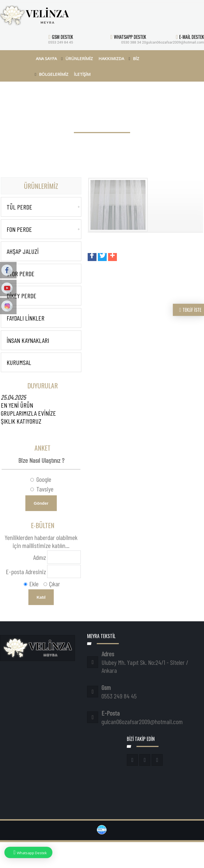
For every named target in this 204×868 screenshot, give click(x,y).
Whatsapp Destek (28, 852)
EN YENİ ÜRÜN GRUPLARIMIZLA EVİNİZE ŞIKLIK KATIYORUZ (28, 409)
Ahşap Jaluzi (23, 251)
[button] (92, 257)
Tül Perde (19, 207)
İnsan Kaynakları (28, 340)
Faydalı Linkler (25, 318)
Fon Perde (19, 229)
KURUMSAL (19, 362)
